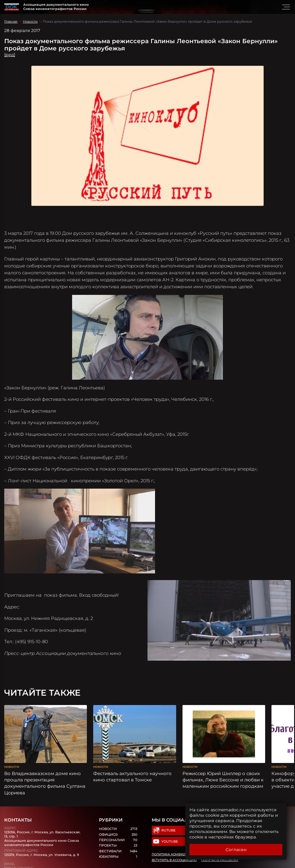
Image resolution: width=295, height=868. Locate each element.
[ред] (10, 55)
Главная (11, 21)
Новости (30, 21)
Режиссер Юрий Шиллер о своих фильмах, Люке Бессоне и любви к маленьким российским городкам (223, 780)
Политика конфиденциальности (182, 854)
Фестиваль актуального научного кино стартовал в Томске (132, 777)
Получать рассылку (220, 860)
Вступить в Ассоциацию (174, 860)
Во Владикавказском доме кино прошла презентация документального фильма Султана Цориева (45, 783)
